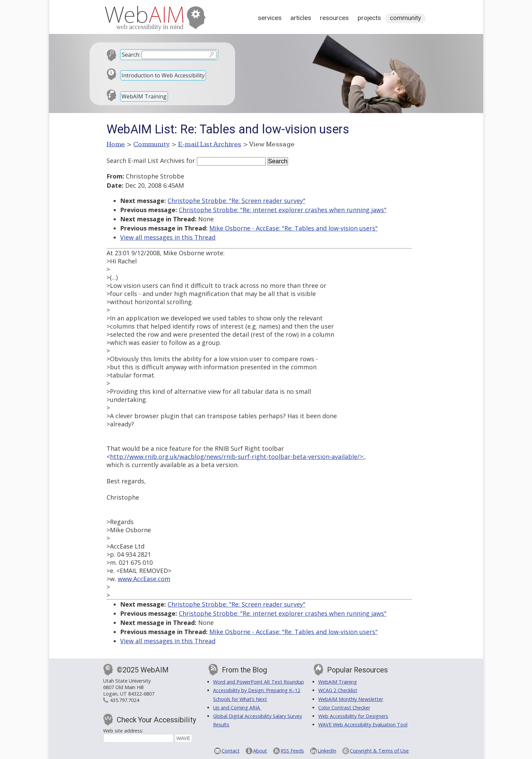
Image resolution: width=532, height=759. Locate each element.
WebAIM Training (144, 96)
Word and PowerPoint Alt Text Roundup (259, 682)
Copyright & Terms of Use (379, 751)
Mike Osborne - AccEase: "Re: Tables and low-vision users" (293, 228)
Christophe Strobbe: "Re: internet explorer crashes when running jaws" (283, 210)
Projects (369, 18)
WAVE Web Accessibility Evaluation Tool (363, 725)
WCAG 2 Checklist (338, 690)
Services (270, 18)
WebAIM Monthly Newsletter (351, 699)
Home (116, 144)
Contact (231, 751)
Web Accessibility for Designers (353, 716)
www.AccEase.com (144, 579)
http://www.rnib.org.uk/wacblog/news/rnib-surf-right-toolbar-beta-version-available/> (236, 457)
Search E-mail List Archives (146, 161)
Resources (334, 18)
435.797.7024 (125, 700)
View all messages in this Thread (168, 237)
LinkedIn (327, 751)
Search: (131, 55)
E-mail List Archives (210, 144)
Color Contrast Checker (344, 708)
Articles (301, 18)
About (260, 751)
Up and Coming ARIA (237, 708)
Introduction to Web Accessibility (163, 75)
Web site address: (123, 731)
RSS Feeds (292, 751)
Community (405, 18)
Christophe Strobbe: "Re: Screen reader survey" (236, 201)
